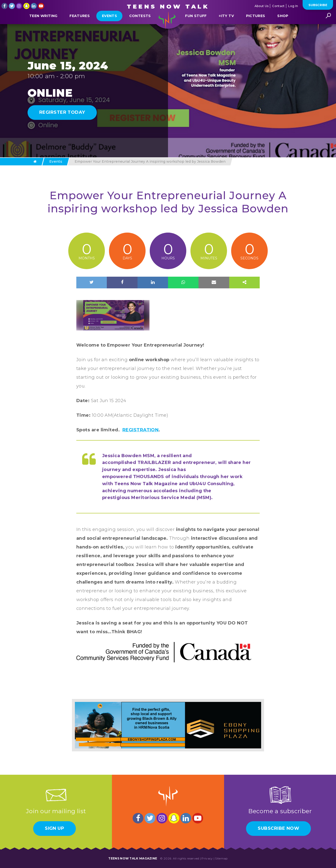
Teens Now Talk (168, 6)
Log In (293, 6)
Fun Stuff (196, 28)
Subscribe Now (278, 828)
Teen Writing (43, 28)
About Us (262, 6)
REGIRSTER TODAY (62, 112)
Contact (278, 6)
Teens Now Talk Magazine (133, 858)
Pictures (256, 28)
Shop (283, 28)
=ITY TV (226, 28)
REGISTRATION (140, 430)
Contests (140, 28)
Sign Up (54, 828)
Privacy (207, 858)
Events (109, 28)
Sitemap (221, 858)
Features (80, 28)
